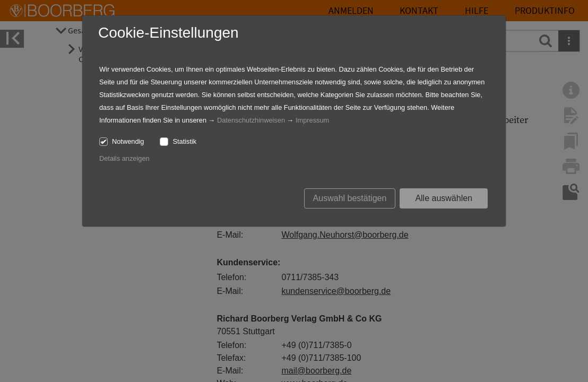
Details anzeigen (124, 158)
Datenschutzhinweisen (251, 120)
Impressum (312, 120)
